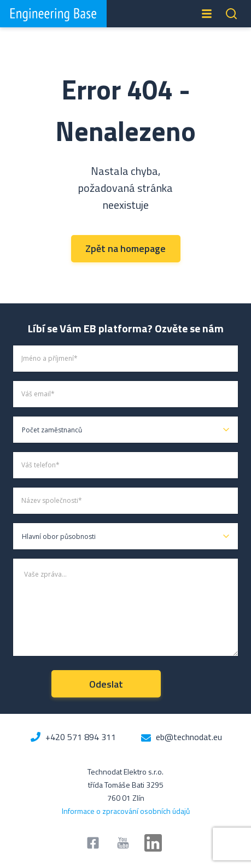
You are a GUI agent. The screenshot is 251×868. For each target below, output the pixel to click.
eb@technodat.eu (189, 737)
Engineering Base (53, 14)
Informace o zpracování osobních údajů (126, 811)
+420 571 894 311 (81, 737)
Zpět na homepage (125, 248)
